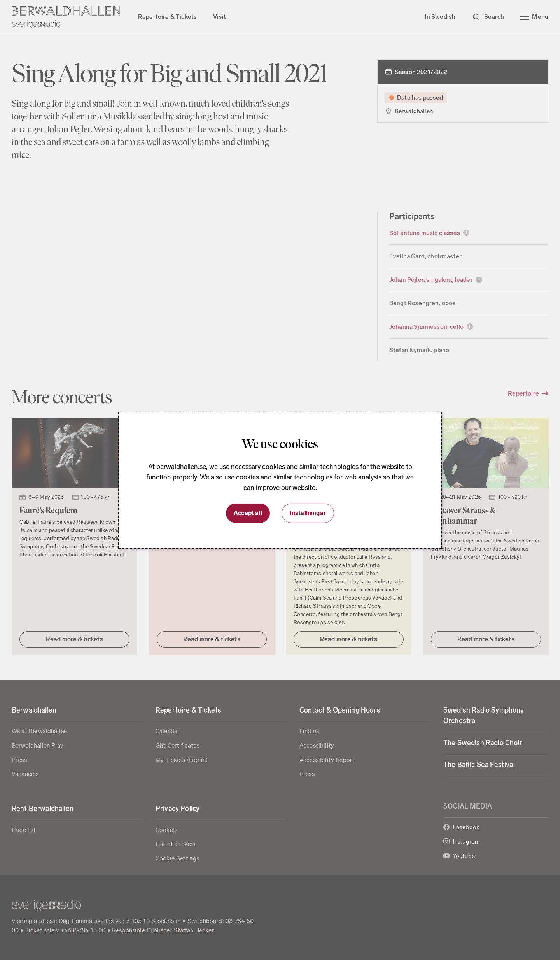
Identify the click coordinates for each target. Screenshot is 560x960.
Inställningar (308, 513)
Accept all (248, 513)
